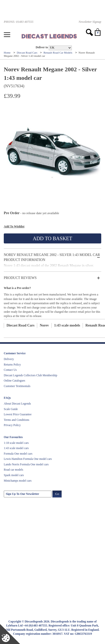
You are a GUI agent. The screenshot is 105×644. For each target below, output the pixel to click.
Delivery (9, 359)
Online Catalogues (14, 381)
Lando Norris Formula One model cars (26, 464)
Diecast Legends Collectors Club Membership (31, 375)
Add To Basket (52, 238)
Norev (44, 325)
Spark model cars (14, 475)
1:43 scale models (67, 325)
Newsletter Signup (90, 22)
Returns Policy (12, 365)
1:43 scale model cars (16, 448)
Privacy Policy (12, 425)
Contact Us (10, 370)
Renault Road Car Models (58, 53)
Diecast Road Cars (28, 53)
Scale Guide (11, 409)
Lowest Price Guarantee (18, 414)
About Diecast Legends (17, 404)
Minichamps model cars (18, 481)
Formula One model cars (18, 454)
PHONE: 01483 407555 (19, 22)
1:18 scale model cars (16, 443)
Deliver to (42, 47)
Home (8, 53)
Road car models (13, 470)
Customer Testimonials (17, 386)
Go (57, 494)
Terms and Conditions (16, 420)
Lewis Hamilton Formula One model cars (28, 459)
